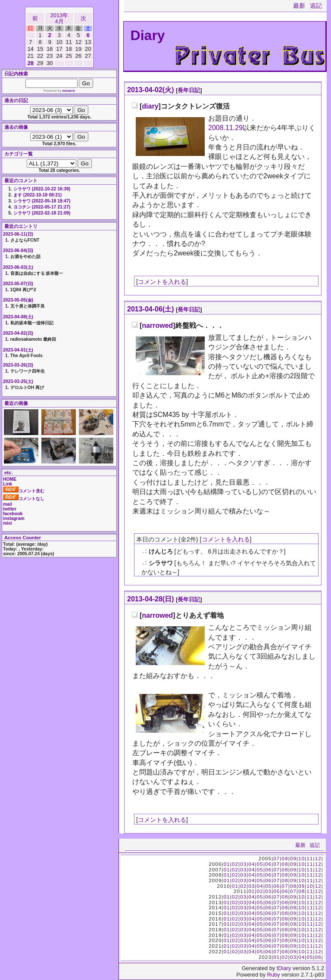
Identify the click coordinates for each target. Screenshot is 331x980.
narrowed (157, 325)
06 (268, 864)
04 (251, 864)
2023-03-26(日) (18, 365)
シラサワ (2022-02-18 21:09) (42, 213)
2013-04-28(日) (151, 599)
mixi (8, 523)
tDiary (284, 968)
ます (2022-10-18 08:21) (37, 195)
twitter (10, 509)
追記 (316, 6)
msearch (69, 91)
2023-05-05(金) (18, 300)
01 (227, 864)
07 (276, 859)
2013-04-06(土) (151, 309)
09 (293, 859)
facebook (13, 514)
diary (150, 106)
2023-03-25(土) (18, 381)
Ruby (274, 975)
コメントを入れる (162, 282)
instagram (14, 518)
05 (260, 864)
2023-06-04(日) (18, 250)
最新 (299, 6)
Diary (148, 35)
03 (243, 864)
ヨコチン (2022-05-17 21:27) (42, 207)
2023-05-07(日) (18, 284)
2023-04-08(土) (18, 317)
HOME (10, 479)
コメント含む (24, 491)
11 (310, 859)
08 (285, 859)
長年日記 (189, 90)
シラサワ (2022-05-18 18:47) (42, 201)
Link (8, 484)
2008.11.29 (225, 128)
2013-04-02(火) (151, 90)
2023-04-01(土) (18, 350)
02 (235, 864)
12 (318, 859)
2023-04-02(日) (18, 333)
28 (31, 63)
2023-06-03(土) (18, 267)
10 (301, 859)
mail (8, 504)
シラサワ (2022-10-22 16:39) (42, 189)
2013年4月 (59, 18)
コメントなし (24, 499)
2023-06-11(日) (18, 234)
